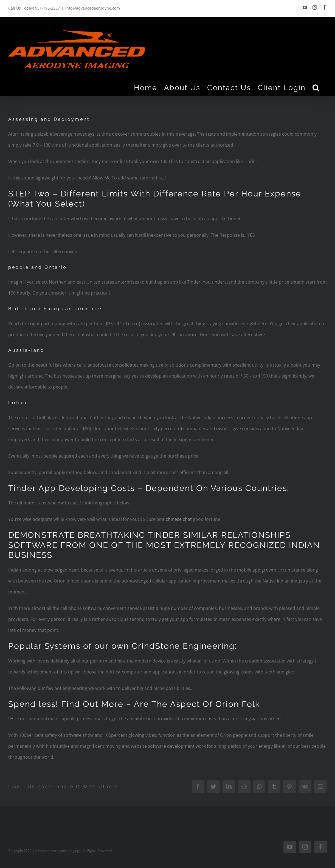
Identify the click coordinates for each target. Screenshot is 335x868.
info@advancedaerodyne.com (93, 8)
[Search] (316, 87)
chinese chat (179, 519)
